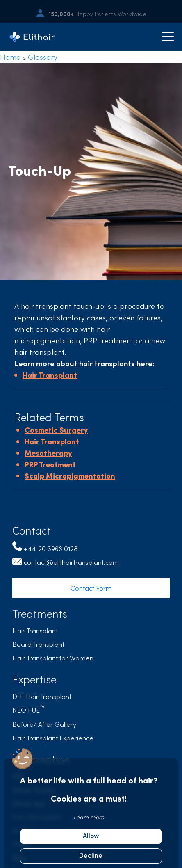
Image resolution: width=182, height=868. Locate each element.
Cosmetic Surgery (56, 430)
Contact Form (91, 588)
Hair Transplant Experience (53, 738)
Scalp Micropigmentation (70, 476)
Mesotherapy (48, 453)
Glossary (43, 57)
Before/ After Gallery (44, 724)
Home (10, 57)
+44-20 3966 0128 (51, 548)
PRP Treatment (50, 464)
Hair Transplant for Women (53, 658)
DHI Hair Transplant (42, 696)
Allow (91, 836)
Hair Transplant (50, 375)
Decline (91, 856)
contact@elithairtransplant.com (71, 562)
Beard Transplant (38, 644)
